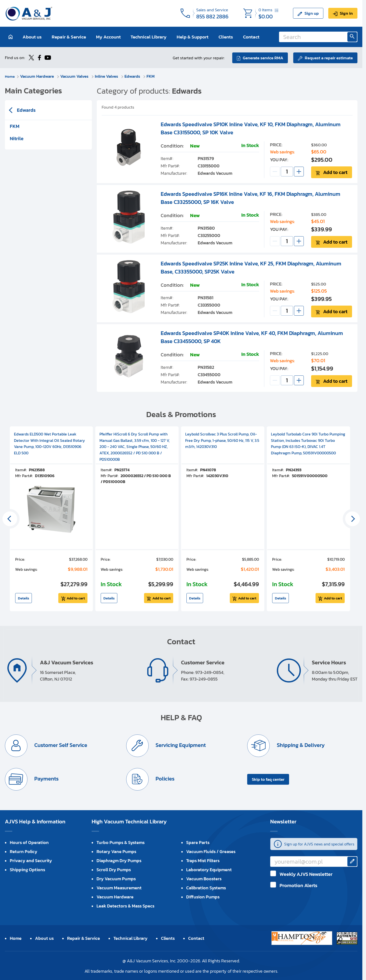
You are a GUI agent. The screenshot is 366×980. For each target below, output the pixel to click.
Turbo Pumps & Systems (121, 842)
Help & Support (193, 37)
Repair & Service (69, 37)
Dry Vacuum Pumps (116, 878)
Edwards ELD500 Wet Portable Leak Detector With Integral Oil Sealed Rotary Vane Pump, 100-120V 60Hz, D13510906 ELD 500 (49, 443)
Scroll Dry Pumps (114, 869)
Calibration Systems (206, 887)
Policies (165, 778)
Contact (251, 37)
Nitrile (17, 138)
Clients (226, 37)
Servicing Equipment (181, 745)
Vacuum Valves (76, 76)
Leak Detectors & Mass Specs (125, 905)
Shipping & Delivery (300, 745)
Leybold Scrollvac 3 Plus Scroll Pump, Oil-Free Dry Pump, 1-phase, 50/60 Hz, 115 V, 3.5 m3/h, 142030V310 (222, 440)
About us (32, 37)
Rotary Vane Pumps (116, 851)
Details (24, 598)
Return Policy (24, 851)
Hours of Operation (29, 842)
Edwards (134, 76)
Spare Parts (198, 842)
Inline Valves (108, 76)
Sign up (312, 13)
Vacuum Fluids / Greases (211, 851)
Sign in (346, 13)
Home (10, 76)
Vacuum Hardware (39, 76)
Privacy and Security (31, 860)
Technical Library (149, 37)
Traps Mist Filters (203, 860)
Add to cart (335, 172)
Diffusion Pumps (203, 896)
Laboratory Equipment (209, 869)
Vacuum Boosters (204, 878)
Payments (46, 778)
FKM (152, 76)
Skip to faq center (268, 779)
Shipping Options (27, 869)
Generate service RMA (262, 57)
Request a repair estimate (329, 57)
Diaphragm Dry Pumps (119, 860)
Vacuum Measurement (119, 887)
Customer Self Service (61, 745)
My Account (108, 37)
